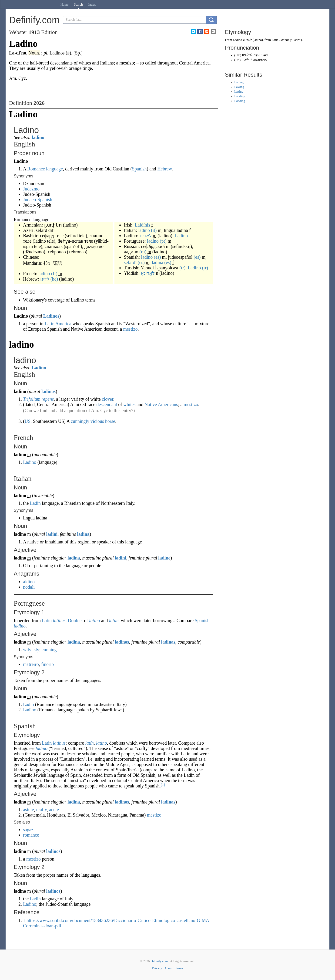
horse (110, 421)
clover (108, 399)
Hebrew (164, 169)
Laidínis (143, 225)
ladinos (49, 391)
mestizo (130, 329)
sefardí (130, 262)
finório (47, 664)
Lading (239, 82)
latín (89, 743)
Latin (47, 621)
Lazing (239, 92)
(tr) (182, 268)
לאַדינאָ (148, 273)
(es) (157, 257)
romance (31, 835)
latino (95, 621)
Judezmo (31, 189)
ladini (52, 534)
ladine (164, 558)
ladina (157, 262)
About (168, 968)
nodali (29, 587)
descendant (107, 404)
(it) (154, 230)
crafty (42, 810)
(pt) (163, 241)
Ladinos (51, 316)
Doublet (75, 621)
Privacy (157, 968)
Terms (179, 968)
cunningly (80, 421)
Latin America (58, 324)
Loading (240, 101)
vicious (97, 421)
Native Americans (161, 404)
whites (129, 404)
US (28, 421)
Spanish (139, 169)
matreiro (31, 664)
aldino (29, 582)
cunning (49, 650)
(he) (54, 279)
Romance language (45, 169)
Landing (240, 96)
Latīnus (284, 40)
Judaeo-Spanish (38, 200)
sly (36, 650)
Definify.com (159, 961)
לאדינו (146, 236)
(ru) (143, 252)
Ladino (181, 236)
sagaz (28, 830)
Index (92, 5)
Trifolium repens (38, 399)
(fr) (54, 274)
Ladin (35, 503)
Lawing (239, 87)
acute (54, 810)
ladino (38, 137)
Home (64, 5)
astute (28, 810)
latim (114, 621)
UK (238, 55)
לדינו (45, 279)
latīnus (59, 621)
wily (27, 650)
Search (78, 5)
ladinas (168, 642)
